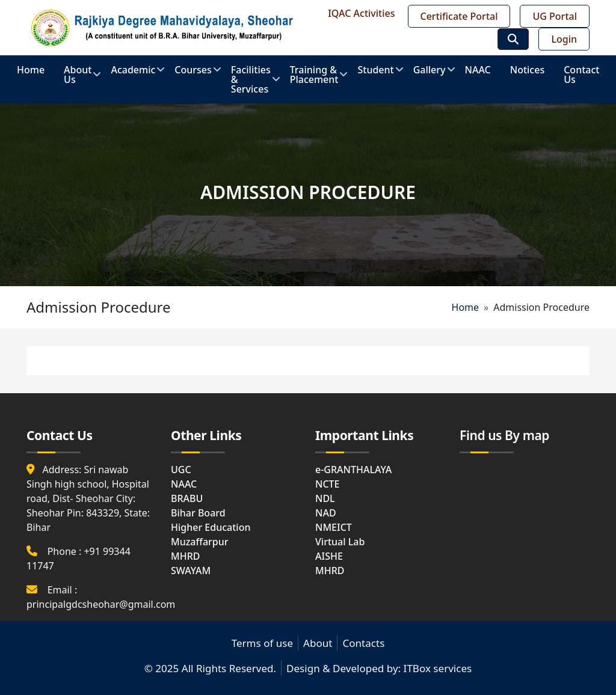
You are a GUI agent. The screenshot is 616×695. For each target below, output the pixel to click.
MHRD (185, 556)
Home (31, 70)
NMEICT (334, 527)
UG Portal (555, 16)
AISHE (329, 556)
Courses (193, 74)
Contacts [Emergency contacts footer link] (363, 643)
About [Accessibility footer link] (318, 643)
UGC (181, 470)
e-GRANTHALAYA (353, 470)
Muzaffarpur (200, 542)
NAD (326, 513)
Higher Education (211, 527)
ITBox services (438, 668)
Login (564, 39)
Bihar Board (198, 513)
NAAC (478, 70)
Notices (527, 70)
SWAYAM (191, 571)
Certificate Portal (459, 16)
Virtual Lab (340, 542)
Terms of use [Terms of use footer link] (262, 643)
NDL (325, 498)
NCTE (327, 484)
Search (513, 39)
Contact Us (581, 75)
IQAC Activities (361, 13)
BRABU (187, 498)
